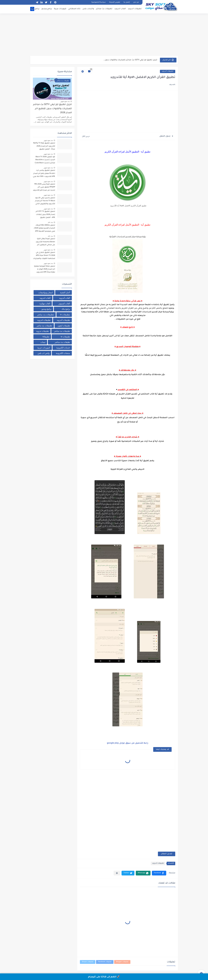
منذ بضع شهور (65, 101)
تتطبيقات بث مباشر (46, 315)
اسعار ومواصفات (46, 292)
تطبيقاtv (46, 337)
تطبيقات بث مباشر (104, 9)
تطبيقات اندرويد (135, 9)
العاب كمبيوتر (64, 303)
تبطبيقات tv (65, 315)
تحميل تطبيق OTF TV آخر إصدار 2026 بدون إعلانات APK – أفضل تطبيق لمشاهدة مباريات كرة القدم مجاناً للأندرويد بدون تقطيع (45, 215)
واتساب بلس (88, 9)
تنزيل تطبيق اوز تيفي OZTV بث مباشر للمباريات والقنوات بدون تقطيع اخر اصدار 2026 (52, 109)
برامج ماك (35, 9)
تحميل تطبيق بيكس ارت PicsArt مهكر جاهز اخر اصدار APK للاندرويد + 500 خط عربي (44, 174)
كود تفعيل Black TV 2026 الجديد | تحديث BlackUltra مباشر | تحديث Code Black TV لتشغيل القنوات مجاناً (45, 160)
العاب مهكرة (45, 303)
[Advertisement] (104, 35)
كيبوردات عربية (60, 9)
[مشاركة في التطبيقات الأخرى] (117, 873)
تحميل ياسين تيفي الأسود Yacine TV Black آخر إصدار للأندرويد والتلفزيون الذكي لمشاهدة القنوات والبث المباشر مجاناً (45, 201)
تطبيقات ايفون (64, 326)
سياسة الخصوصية (99, 2)
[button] (159, 873)
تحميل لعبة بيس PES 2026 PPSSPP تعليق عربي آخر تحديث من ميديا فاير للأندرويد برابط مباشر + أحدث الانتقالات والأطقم (44, 188)
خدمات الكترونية (63, 348)
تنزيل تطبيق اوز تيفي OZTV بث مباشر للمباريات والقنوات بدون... (130, 60)
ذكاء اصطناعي (74, 9)
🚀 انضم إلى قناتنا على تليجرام (104, 977)
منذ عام (50, 222)
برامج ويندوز (47, 9)
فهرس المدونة (115, 2)
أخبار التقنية (65, 292)
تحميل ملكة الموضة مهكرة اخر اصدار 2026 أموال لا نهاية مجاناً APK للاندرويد (45, 269)
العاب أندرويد (65, 298)
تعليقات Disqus (88, 962)
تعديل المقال (167, 854)
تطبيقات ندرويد (42, 331)
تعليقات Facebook (105, 962)
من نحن (136, 2)
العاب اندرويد (120, 9)
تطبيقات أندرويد (168, 71)
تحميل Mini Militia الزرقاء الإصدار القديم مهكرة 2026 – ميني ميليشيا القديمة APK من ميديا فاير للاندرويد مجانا (44, 229)
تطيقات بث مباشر (62, 342)
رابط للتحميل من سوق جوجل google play (128, 743)
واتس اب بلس (44, 353)
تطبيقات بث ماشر (44, 326)
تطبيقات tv (65, 337)
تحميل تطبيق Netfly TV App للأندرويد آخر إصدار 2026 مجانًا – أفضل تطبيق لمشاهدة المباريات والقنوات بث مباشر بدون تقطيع (44, 147)
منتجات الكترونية (63, 353)
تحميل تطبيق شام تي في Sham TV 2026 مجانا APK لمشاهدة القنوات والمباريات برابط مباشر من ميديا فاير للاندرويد (44, 256)
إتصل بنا (127, 2)
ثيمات (43, 342)
